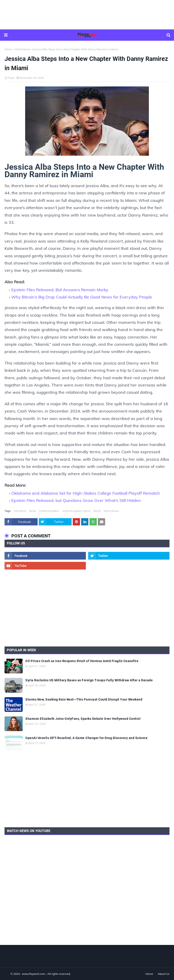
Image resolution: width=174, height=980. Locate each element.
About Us (164, 974)
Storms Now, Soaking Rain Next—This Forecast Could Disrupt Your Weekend (84, 699)
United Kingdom (49, 511)
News (33, 511)
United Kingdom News (76, 511)
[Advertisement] (87, 15)
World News (22, 49)
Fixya (11, 78)
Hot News (20, 511)
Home (8, 49)
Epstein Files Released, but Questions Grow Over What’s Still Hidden (76, 500)
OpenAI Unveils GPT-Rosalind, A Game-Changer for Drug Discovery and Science (86, 738)
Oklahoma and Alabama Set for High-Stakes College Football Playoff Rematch (86, 493)
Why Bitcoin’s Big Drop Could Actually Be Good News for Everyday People (82, 297)
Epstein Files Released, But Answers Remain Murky (60, 290)
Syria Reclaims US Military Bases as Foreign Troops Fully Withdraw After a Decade (89, 680)
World (97, 511)
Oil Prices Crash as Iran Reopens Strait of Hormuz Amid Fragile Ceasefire (82, 661)
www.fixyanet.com (34, 974)
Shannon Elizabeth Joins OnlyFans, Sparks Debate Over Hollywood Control (83, 719)
